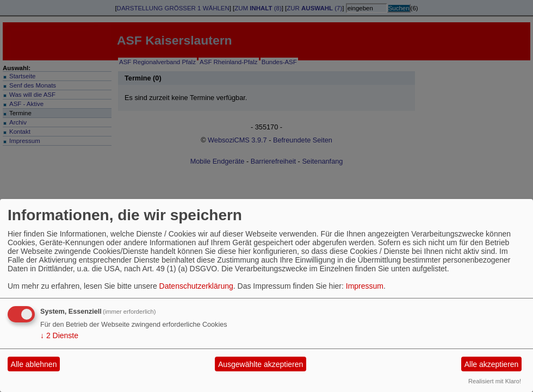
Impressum (365, 286)
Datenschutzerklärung (196, 286)
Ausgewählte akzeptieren (261, 364)
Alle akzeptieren (492, 364)
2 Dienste (59, 335)
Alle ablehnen (34, 364)
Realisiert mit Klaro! (495, 381)
